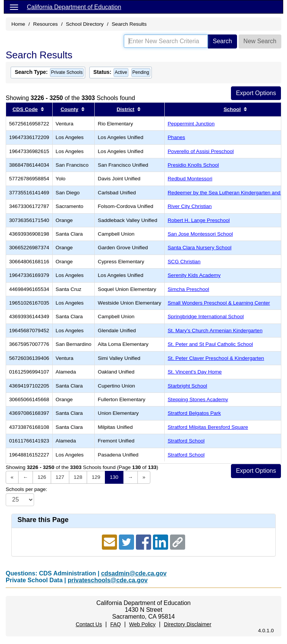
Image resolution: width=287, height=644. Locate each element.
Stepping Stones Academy (198, 399)
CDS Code (25, 109)
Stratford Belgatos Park (194, 413)
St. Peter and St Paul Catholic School (210, 344)
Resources (46, 24)
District (126, 109)
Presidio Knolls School (193, 165)
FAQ (115, 624)
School (232, 109)
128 (78, 477)
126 (42, 477)
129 (96, 477)
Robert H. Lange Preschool (199, 220)
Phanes (176, 137)
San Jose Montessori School (200, 234)
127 (60, 477)
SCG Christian (184, 262)
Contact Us (89, 624)
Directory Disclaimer (188, 624)
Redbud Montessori (190, 179)
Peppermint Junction (191, 124)
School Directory (85, 24)
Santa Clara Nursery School (200, 248)
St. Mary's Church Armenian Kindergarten (215, 331)
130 (114, 477)
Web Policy (142, 624)
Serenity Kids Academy (194, 275)
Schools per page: (27, 489)
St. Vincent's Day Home (195, 372)
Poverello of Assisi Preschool (201, 151)
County (69, 109)
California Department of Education (74, 7)
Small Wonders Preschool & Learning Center (219, 303)
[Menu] (14, 7)
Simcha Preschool (189, 289)
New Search (260, 41)
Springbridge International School (206, 317)
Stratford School (186, 441)
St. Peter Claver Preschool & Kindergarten (216, 358)
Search (222, 41)
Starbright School (187, 386)
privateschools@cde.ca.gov (108, 580)
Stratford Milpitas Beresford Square (208, 427)
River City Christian (190, 206)
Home (18, 24)
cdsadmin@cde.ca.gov (134, 573)
